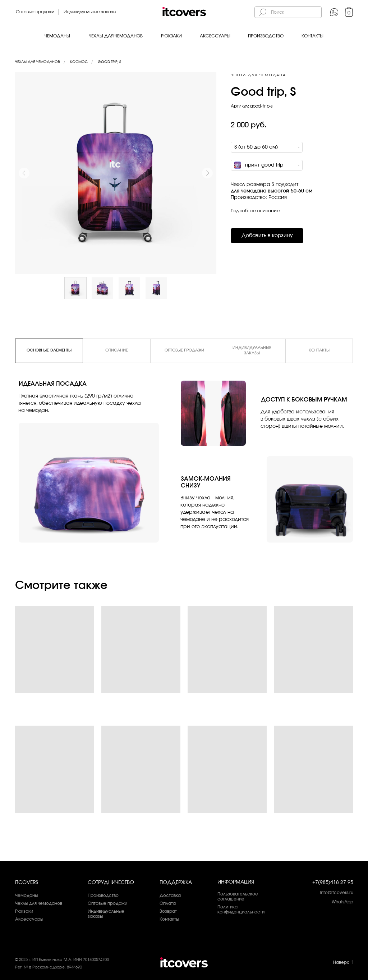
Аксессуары (215, 36)
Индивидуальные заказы (90, 12)
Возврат (168, 911)
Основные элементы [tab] (49, 350)
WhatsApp (342, 902)
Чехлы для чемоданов (116, 36)
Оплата (168, 903)
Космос (79, 62)
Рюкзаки (171, 36)
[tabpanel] (184, 453)
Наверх (341, 962)
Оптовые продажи (35, 12)
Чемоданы (57, 36)
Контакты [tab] (319, 350)
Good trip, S (109, 62)
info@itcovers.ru (337, 893)
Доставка (170, 895)
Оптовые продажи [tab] (184, 350)
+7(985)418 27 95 (333, 883)
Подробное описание (255, 211)
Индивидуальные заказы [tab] (252, 350)
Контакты (312, 36)
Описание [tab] (117, 350)
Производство (266, 36)
